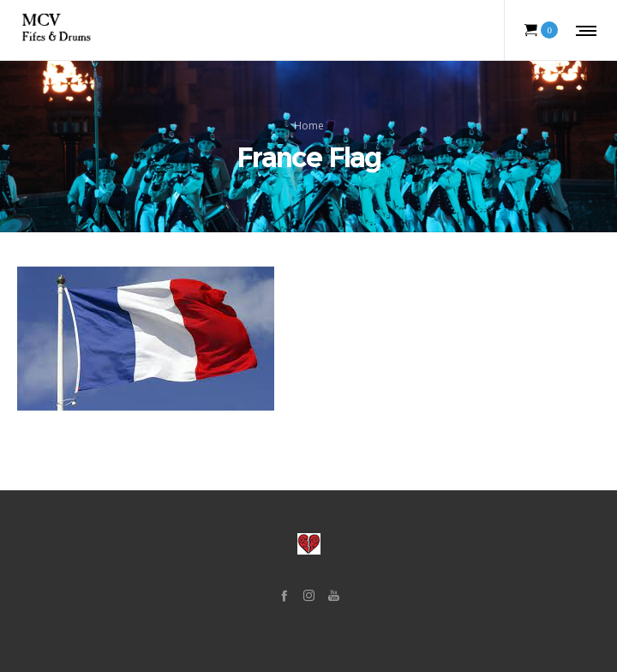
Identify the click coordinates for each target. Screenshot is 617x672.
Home (309, 126)
